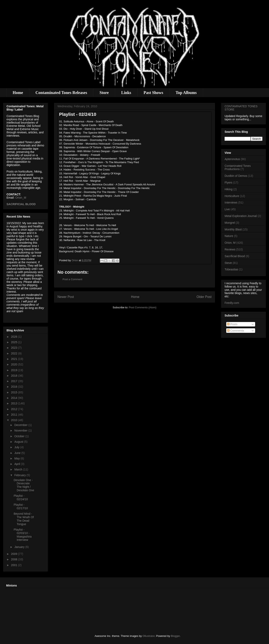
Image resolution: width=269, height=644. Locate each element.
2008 (15, 559)
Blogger (175, 636)
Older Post (204, 297)
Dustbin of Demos (236, 176)
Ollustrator (148, 636)
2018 (15, 376)
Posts (232, 324)
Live (227, 209)
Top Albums (186, 93)
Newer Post (66, 297)
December (21, 425)
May (17, 458)
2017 (15, 381)
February (20, 475)
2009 (15, 554)
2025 (15, 342)
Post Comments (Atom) (143, 307)
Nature (229, 236)
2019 (15, 370)
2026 (15, 337)
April (18, 464)
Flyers (228, 183)
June (18, 453)
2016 (15, 387)
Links (126, 93)
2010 (15, 420)
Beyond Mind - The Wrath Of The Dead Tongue (24, 519)
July (17, 447)
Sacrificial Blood (235, 256)
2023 (15, 348)
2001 (15, 565)
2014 (15, 398)
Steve (228, 263)
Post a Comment (72, 279)
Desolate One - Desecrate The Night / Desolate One (24, 485)
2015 (15, 392)
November (21, 430)
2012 (15, 409)
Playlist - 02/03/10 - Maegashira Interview (23, 535)
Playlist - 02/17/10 (21, 506)
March (19, 469)
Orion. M (230, 243)
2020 (15, 364)
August (19, 442)
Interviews (231, 202)
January (20, 547)
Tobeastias (231, 269)
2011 (15, 415)
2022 (15, 353)
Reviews (230, 249)
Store (104, 93)
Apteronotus (232, 159)
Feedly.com (232, 303)
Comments (236, 331)
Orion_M (21, 198)
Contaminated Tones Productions (238, 168)
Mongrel (230, 223)
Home (18, 93)
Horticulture (232, 196)
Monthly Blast (233, 229)
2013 (15, 403)
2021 (15, 359)
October (20, 436)
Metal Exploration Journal (241, 216)
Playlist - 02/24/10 (21, 497)
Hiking (229, 189)
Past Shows (153, 93)
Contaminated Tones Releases (61, 93)
